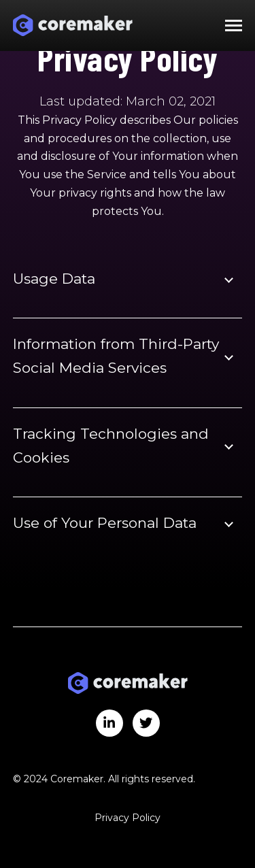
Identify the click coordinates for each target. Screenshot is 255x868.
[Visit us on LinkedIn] (109, 723)
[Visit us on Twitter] (146, 723)
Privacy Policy (128, 818)
